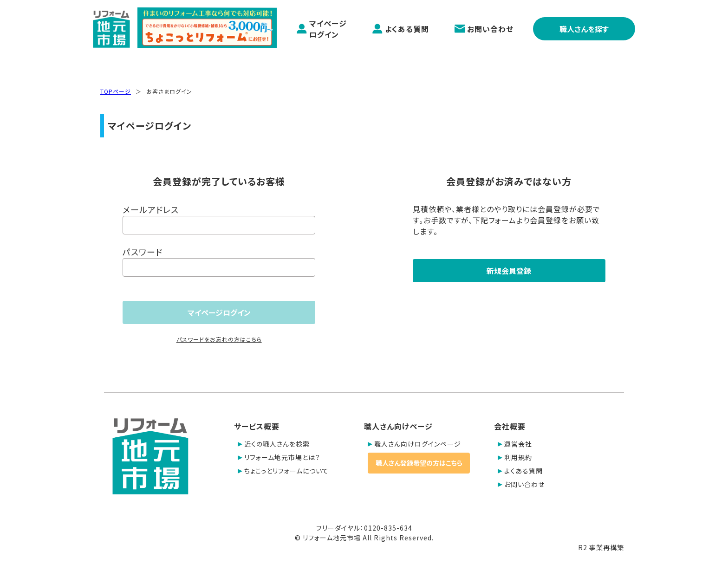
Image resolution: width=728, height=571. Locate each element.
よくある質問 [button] (520, 471)
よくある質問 (400, 29)
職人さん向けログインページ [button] (414, 444)
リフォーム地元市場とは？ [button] (279, 457)
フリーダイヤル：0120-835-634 (364, 528)
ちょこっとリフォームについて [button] (283, 471)
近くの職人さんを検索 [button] (274, 444)
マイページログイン (322, 29)
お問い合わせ (484, 29)
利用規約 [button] (515, 457)
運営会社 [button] (515, 444)
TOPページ (116, 91)
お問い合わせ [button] (521, 484)
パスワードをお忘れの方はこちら (219, 339)
